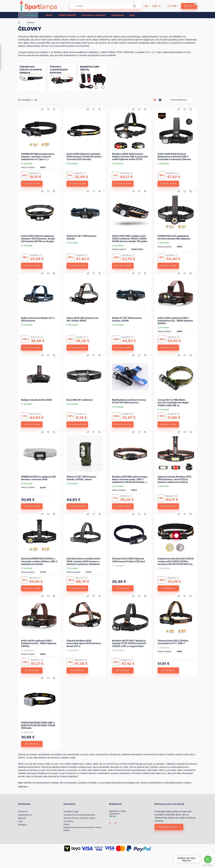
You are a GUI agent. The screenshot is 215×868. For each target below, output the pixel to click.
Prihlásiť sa (23, 812)
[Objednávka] (182, 100)
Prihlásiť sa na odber (167, 827)
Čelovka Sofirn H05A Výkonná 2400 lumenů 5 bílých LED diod (128, 560)
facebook (110, 823)
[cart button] (189, 6)
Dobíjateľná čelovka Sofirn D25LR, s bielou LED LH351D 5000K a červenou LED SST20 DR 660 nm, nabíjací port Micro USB (176, 563)
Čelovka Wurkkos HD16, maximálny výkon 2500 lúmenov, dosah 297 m (84, 643)
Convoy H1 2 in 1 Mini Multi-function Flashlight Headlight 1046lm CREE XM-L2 (173, 403)
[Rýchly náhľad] (54, 109)
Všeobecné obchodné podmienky (79, 815)
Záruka (112, 816)
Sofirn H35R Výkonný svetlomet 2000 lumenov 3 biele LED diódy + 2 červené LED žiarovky (84, 157)
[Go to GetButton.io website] (208, 865)
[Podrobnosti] (123, 588)
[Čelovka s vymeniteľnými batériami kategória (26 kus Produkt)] (62, 70)
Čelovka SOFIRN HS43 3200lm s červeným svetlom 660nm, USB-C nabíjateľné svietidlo (39, 561)
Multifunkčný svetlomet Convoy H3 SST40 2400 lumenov (129, 401)
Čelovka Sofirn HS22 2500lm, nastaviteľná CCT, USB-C (173, 642)
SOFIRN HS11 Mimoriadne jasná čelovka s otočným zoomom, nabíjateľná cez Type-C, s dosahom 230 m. (38, 158)
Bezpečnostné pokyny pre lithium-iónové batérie (83, 829)
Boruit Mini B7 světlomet (80, 400)
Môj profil (22, 818)
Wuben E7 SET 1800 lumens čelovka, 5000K (127, 319)
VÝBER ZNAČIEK (67, 15)
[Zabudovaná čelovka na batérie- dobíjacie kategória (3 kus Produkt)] (32, 70)
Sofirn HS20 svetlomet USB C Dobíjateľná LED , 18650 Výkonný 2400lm (175, 321)
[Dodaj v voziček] (32, 184)
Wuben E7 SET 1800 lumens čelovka (81, 237)
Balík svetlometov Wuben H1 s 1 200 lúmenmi (38, 319)
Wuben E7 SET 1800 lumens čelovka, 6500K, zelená (81, 478)
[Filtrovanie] (3, 58)
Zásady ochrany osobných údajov (80, 818)
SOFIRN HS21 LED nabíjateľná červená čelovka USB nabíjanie (174, 237)
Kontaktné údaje (71, 811)
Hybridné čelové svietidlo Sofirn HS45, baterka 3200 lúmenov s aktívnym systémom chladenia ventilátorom (83, 563)
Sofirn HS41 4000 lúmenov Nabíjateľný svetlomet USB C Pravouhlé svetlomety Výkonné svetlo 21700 (174, 158)
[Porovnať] (42, 109)
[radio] (160, 100)
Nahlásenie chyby (117, 811)
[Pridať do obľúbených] (48, 109)
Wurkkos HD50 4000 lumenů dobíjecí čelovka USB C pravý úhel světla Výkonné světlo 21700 (130, 157)
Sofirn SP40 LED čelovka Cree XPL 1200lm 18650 (83, 319)
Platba (66, 824)
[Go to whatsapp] (208, 859)
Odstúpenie (118, 15)
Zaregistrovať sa (25, 815)
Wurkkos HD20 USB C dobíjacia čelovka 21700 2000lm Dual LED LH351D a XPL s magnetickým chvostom (129, 645)
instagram (116, 823)
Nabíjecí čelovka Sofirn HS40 (37, 400)
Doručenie (68, 821)
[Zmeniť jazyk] (146, 6)
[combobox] (106, 6)
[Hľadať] (134, 6)
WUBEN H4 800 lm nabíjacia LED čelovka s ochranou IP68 (38, 478)
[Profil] (172, 6)
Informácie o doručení (94, 15)
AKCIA (49, 15)
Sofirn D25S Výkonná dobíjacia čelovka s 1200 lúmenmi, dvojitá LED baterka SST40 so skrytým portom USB (38, 240)
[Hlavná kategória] (19, 23)
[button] (29, 15)
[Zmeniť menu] (157, 6)
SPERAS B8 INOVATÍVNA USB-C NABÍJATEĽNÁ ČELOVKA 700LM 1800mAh (38, 725)
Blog (132, 15)
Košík (21, 821)
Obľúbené (22, 825)
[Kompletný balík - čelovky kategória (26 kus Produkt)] (92, 68)
